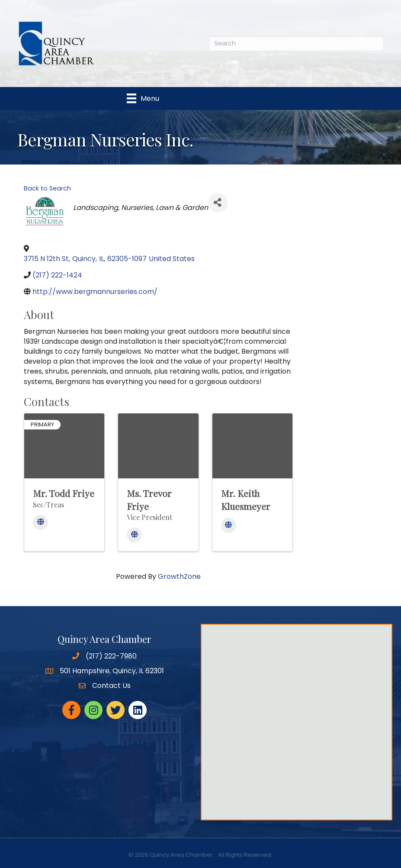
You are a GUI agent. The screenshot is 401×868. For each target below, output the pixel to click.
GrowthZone (179, 576)
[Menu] (143, 98)
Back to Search (47, 188)
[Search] (296, 44)
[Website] (40, 522)
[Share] (218, 203)
